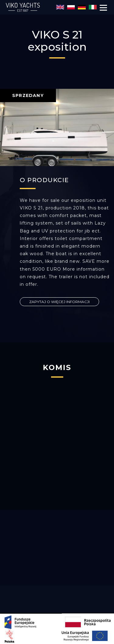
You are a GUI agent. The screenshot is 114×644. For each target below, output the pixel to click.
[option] (57, 127)
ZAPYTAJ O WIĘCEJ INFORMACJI (59, 302)
